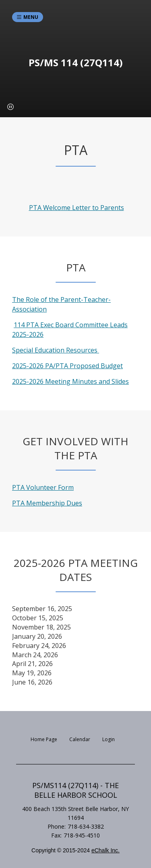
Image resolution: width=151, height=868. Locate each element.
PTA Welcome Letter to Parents (77, 208)
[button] (10, 107)
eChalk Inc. (105, 850)
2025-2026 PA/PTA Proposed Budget (67, 366)
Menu (31, 17)
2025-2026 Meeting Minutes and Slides (70, 381)
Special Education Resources (56, 350)
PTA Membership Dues (47, 503)
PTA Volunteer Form (43, 487)
